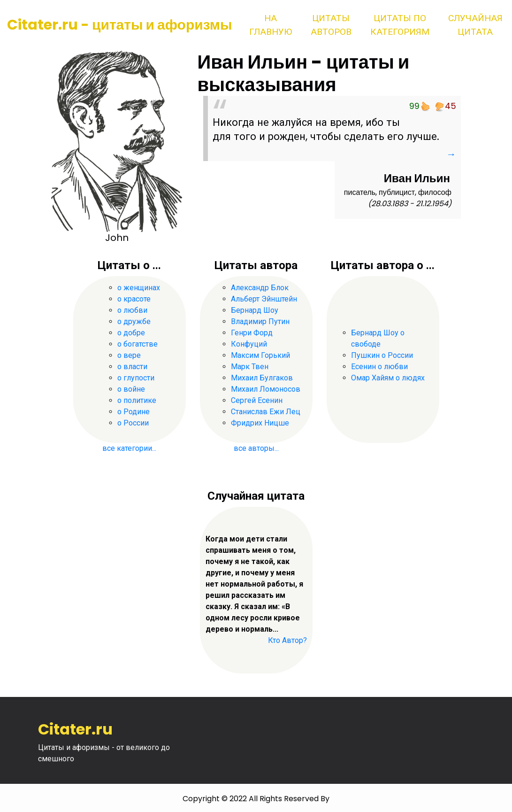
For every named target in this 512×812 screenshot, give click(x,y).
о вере (129, 355)
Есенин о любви (379, 367)
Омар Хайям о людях (388, 378)
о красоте (134, 299)
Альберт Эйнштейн (264, 299)
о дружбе (134, 321)
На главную (271, 25)
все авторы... (256, 448)
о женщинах (139, 288)
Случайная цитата (475, 25)
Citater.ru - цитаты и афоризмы (120, 25)
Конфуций (249, 344)
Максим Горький (260, 355)
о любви (132, 310)
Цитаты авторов (331, 25)
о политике (137, 400)
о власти (132, 367)
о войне (131, 389)
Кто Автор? (287, 640)
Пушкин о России (382, 355)
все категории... (129, 448)
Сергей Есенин (257, 400)
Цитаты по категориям (400, 25)
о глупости (136, 378)
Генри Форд (252, 333)
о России (133, 423)
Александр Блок (260, 288)
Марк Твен (250, 367)
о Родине (134, 412)
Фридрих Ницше (260, 423)
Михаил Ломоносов (266, 389)
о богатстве (138, 344)
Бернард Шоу (255, 310)
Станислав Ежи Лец (266, 412)
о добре (131, 333)
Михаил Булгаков (262, 378)
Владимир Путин (260, 321)
